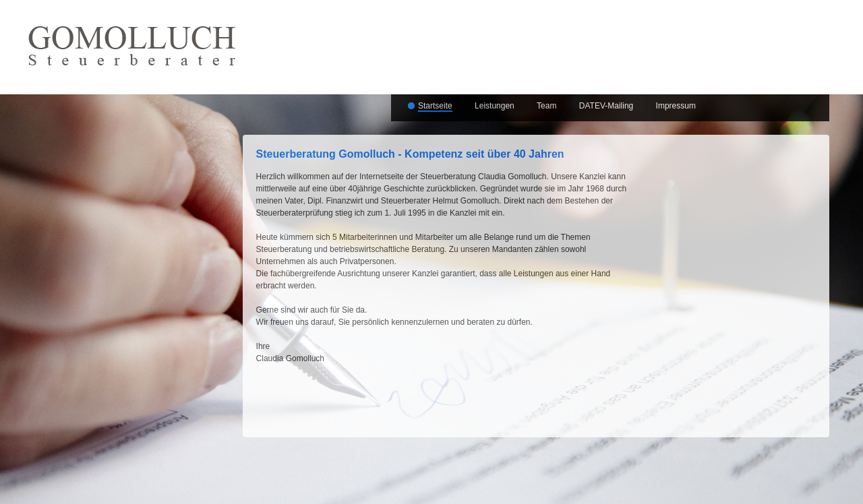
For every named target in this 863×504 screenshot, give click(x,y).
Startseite (435, 106)
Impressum (676, 106)
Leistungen (495, 106)
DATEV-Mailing (606, 106)
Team (546, 106)
